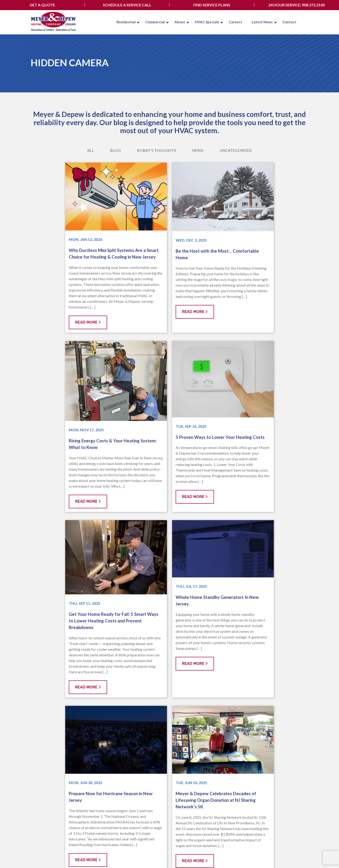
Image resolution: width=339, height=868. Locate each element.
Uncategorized (236, 150)
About (176, 22)
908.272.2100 (153, 787)
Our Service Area (152, 779)
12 (175, 703)
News (198, 150)
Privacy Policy (60, 856)
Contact (289, 22)
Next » (188, 703)
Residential (121, 22)
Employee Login (295, 851)
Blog (115, 150)
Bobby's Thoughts (157, 150)
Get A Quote (42, 5)
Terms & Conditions (87, 856)
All (91, 150)
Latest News (261, 22)
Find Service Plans (212, 5)
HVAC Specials (204, 22)
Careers (233, 22)
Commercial (151, 22)
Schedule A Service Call (127, 5)
